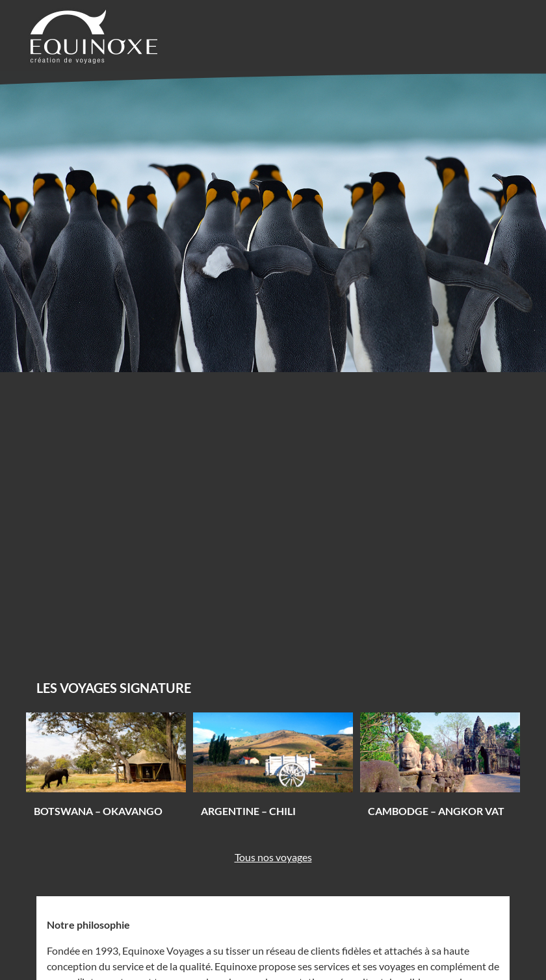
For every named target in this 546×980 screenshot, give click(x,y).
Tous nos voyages (273, 857)
